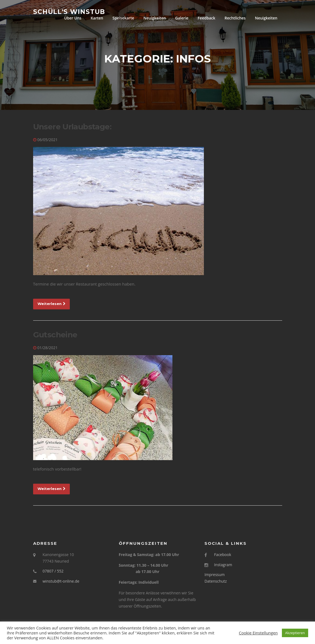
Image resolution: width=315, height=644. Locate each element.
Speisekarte (123, 18)
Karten (97, 18)
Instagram (223, 565)
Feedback (206, 18)
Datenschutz (216, 581)
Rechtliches (235, 18)
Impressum (215, 575)
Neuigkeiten (155, 18)
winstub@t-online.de (61, 581)
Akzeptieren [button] (295, 633)
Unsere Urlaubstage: (72, 127)
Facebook (222, 555)
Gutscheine (55, 335)
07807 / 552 (53, 572)
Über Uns (73, 18)
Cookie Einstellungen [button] (258, 633)
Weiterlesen (51, 304)
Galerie (182, 18)
